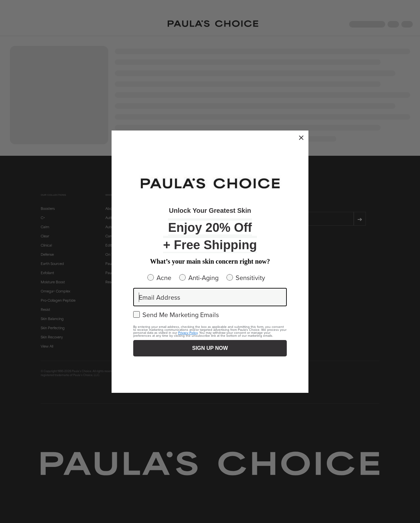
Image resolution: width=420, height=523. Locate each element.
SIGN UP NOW (210, 348)
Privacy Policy (188, 332)
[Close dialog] (301, 138)
